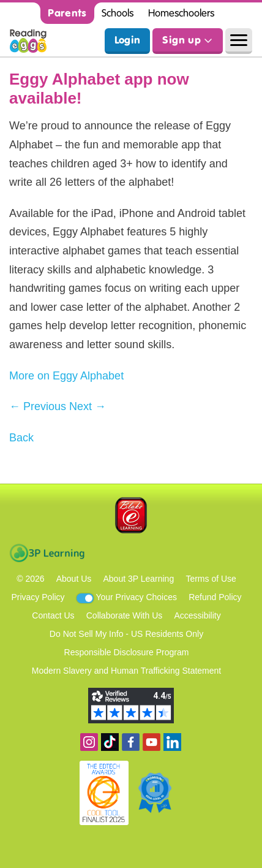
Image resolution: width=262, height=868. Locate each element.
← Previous (38, 406)
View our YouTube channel (152, 742)
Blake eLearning (131, 515)
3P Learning (47, 553)
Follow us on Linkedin (172, 742)
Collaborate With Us (125, 615)
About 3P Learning (138, 579)
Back (21, 438)
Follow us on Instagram (89, 742)
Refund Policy (215, 597)
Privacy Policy (38, 597)
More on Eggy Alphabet (66, 376)
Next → (88, 406)
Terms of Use (211, 579)
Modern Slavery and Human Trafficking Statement (126, 671)
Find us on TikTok (110, 742)
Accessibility (197, 615)
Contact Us (53, 615)
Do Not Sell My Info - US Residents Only (126, 634)
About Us (74, 579)
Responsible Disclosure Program (127, 652)
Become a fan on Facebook (131, 742)
